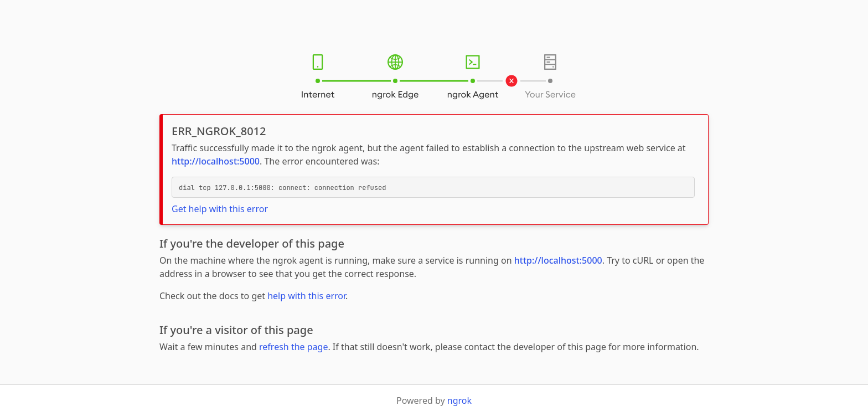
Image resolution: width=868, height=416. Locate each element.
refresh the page (293, 347)
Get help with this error (220, 209)
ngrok (459, 400)
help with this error (306, 296)
